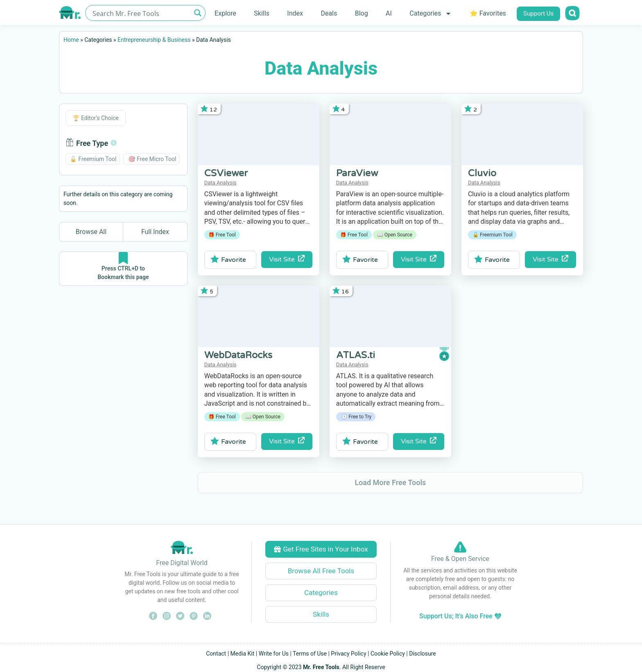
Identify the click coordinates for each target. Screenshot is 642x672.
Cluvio (482, 173)
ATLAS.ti (356, 355)
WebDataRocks (238, 355)
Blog (362, 13)
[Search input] (141, 13)
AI (389, 13)
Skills (262, 13)
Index (295, 13)
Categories (431, 14)
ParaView (357, 173)
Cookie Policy (388, 654)
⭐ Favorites (488, 13)
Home (71, 40)
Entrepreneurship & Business (154, 40)
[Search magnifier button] (198, 13)
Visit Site (287, 259)
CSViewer (226, 173)
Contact (216, 654)
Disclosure (423, 654)
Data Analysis (220, 183)
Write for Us (274, 654)
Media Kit (243, 654)
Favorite (228, 259)
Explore (225, 13)
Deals (329, 13)
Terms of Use (310, 654)
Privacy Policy (348, 654)
